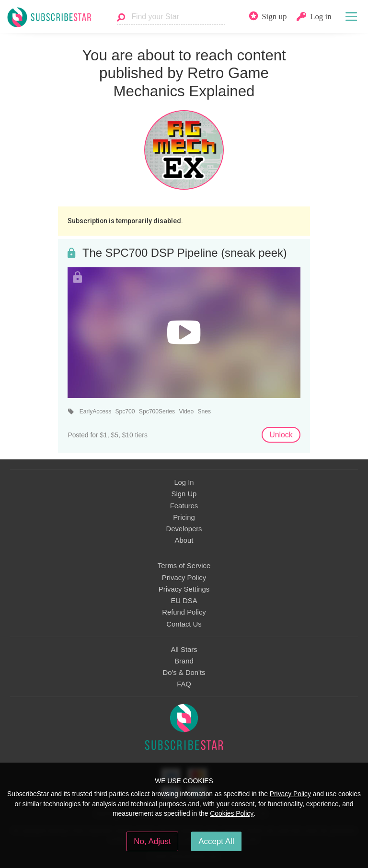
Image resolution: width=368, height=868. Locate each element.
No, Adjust (152, 841)
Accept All (216, 841)
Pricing (184, 517)
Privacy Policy (184, 578)
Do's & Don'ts (184, 673)
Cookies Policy (232, 813)
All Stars (184, 650)
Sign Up (184, 494)
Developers (184, 529)
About (184, 540)
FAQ (184, 684)
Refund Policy (184, 612)
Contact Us (184, 624)
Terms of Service (184, 566)
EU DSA (184, 601)
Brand (184, 661)
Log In (184, 482)
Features (184, 506)
